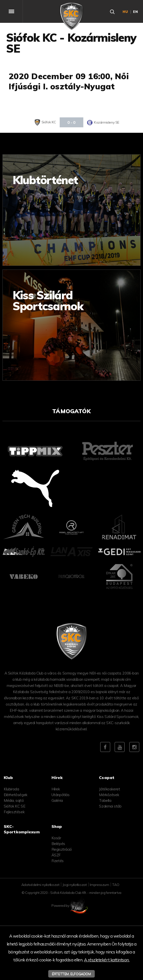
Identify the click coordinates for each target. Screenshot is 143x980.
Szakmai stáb (110, 806)
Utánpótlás (61, 795)
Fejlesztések (14, 812)
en (136, 12)
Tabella (105, 800)
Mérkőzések (109, 795)
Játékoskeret (109, 789)
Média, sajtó (14, 800)
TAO (116, 885)
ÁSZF (56, 855)
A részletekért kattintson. (107, 960)
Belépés (58, 844)
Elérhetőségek (16, 795)
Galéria (57, 800)
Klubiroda (11, 789)
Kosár (56, 838)
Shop (57, 826)
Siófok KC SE (14, 806)
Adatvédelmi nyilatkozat (40, 885)
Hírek (56, 789)
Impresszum (99, 885)
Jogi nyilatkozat (74, 885)
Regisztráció (62, 849)
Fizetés (58, 861)
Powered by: (71, 906)
